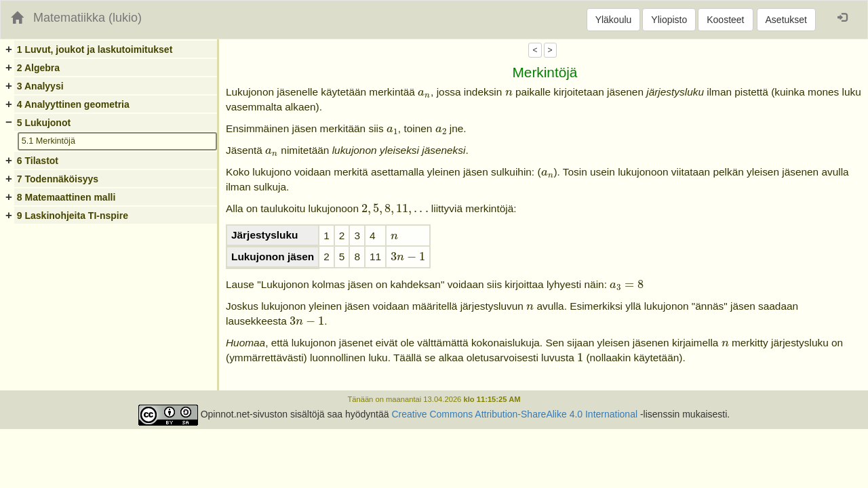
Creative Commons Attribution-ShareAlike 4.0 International (514, 414)
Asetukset (786, 20)
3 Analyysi (40, 86)
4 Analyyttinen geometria (73, 104)
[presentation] (424, 94)
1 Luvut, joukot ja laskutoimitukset (95, 49)
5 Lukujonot (44, 123)
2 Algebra (38, 68)
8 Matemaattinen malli (66, 197)
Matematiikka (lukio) (87, 18)
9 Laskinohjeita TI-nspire (73, 216)
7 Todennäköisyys (58, 179)
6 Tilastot (38, 161)
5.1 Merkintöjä (48, 141)
